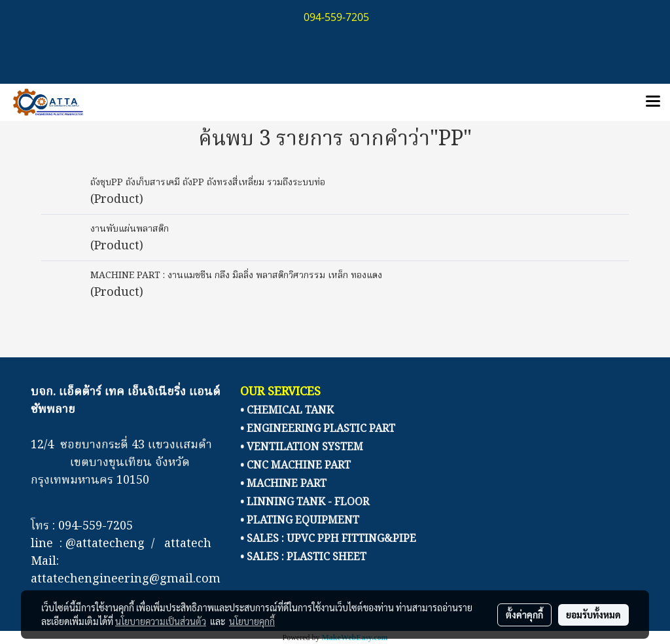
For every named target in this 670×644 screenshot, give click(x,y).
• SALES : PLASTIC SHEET (303, 558)
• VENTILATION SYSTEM (302, 448)
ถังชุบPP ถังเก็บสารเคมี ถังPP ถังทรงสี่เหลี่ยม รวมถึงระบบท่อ (208, 183)
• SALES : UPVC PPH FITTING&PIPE (328, 539)
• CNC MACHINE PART (295, 466)
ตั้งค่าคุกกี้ (524, 615)
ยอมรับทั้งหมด (593, 615)
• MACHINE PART (283, 484)
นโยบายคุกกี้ (252, 621)
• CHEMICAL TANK (287, 411)
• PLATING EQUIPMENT (300, 521)
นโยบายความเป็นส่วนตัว (161, 621)
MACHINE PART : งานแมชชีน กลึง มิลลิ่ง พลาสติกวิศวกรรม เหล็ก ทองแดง (236, 276)
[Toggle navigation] (653, 102)
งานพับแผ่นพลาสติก (130, 229)
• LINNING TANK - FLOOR (305, 503)
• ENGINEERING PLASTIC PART (318, 429)
